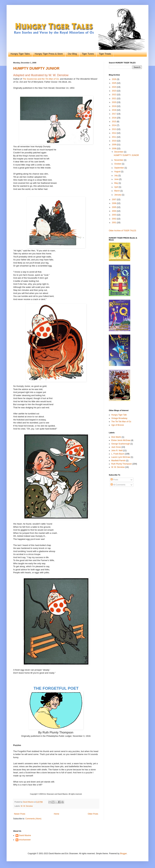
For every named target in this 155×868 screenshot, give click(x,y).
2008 (114, 149)
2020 (114, 102)
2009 (114, 145)
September (119, 168)
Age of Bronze (118, 425)
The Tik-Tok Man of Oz (121, 422)
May (116, 183)
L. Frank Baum (118, 454)
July (116, 176)
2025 (114, 83)
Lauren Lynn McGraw (121, 457)
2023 (114, 91)
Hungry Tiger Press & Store (49, 54)
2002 (114, 219)
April (116, 187)
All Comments (118, 485)
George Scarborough (121, 444)
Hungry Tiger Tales (20, 54)
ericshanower (25, 840)
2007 (114, 200)
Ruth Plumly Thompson (122, 464)
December (119, 152)
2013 (114, 129)
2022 (114, 95)
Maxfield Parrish (118, 461)
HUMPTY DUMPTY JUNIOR (36, 68)
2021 (114, 99)
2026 (114, 79)
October (118, 164)
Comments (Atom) (33, 819)
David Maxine (25, 835)
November (119, 160)
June (117, 179)
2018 (114, 110)
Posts (114, 480)
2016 (114, 118)
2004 (114, 211)
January (118, 195)
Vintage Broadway (119, 418)
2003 (114, 215)
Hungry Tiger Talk (119, 415)
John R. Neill (117, 451)
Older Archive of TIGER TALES (122, 231)
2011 (114, 137)
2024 (114, 87)
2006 (114, 203)
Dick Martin (116, 437)
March (117, 191)
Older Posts (93, 814)
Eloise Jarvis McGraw (121, 440)
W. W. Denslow (27, 806)
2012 (114, 133)
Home (57, 814)
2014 (114, 125)
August (118, 172)
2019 (114, 106)
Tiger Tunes (88, 54)
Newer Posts (20, 814)
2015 (114, 122)
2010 (114, 141)
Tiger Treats (105, 54)
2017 (114, 114)
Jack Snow (116, 447)
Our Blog (72, 54)
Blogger (123, 854)
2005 (114, 207)
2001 (114, 223)
